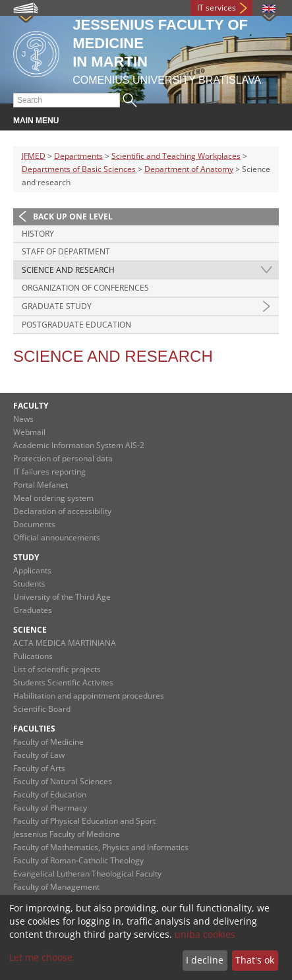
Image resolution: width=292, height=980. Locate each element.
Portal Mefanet (41, 485)
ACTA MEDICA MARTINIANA (65, 643)
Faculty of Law (39, 755)
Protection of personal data (63, 458)
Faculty (31, 406)
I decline (205, 960)
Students (29, 584)
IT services (217, 8)
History (38, 234)
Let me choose (41, 957)
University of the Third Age (62, 597)
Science (30, 630)
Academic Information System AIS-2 (79, 445)
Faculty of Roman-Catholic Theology (78, 860)
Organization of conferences (85, 288)
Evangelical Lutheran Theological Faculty (87, 874)
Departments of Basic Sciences (79, 169)
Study (26, 557)
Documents (34, 524)
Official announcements (57, 537)
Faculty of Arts (39, 768)
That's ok (255, 960)
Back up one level (73, 216)
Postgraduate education (76, 325)
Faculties (34, 729)
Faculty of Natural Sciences (63, 781)
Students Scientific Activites (63, 682)
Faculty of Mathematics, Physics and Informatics (101, 847)
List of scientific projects (57, 669)
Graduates (33, 610)
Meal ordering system (53, 498)
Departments (78, 156)
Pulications (33, 656)
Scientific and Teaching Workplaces (176, 156)
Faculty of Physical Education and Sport (84, 821)
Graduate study (57, 306)
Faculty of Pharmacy (50, 808)
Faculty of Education (50, 794)
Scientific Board (42, 709)
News (23, 419)
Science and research (68, 270)
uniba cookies (205, 934)
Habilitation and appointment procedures (89, 696)
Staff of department (66, 251)
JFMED (34, 156)
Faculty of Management (56, 887)
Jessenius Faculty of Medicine (67, 834)
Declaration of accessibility (62, 511)
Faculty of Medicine (48, 742)
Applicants (32, 570)
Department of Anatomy (189, 169)
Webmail (29, 432)
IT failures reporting (49, 472)
